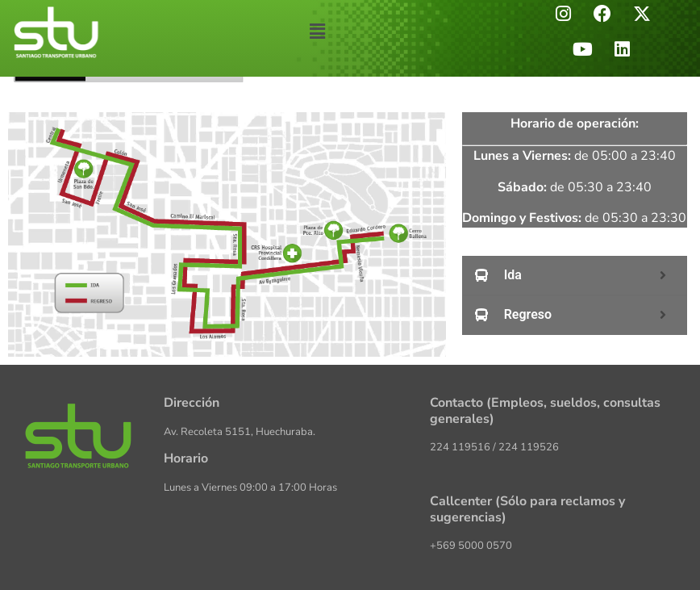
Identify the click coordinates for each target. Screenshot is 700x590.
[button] (317, 31)
